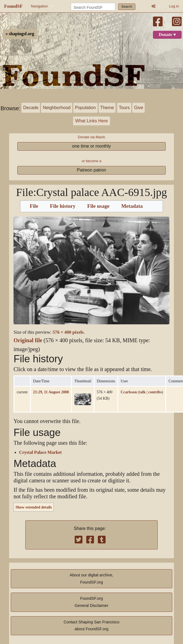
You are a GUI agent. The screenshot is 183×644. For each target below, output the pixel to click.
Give (138, 108)
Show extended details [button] (34, 507)
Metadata (132, 206)
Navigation (39, 6)
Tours (124, 108)
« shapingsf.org (20, 34)
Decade (31, 108)
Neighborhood (57, 108)
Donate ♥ (167, 35)
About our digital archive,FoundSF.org (91, 579)
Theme (107, 108)
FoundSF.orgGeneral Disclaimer (91, 602)
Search (127, 6)
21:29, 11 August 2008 (51, 392)
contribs (155, 392)
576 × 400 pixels (68, 332)
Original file (28, 340)
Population (85, 108)
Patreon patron (91, 170)
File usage (98, 206)
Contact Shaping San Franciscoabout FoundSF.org (91, 626)
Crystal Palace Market (40, 452)
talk (142, 392)
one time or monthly (92, 146)
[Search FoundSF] (93, 7)
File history (63, 206)
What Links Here (91, 121)
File (34, 206)
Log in (174, 6)
